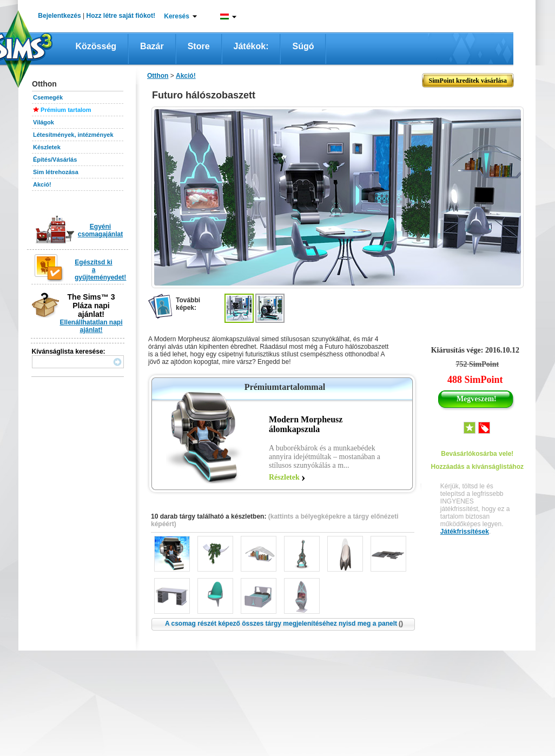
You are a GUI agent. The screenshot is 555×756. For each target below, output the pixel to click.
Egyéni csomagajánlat (100, 230)
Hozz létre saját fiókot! (121, 16)
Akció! (42, 184)
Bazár (152, 46)
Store (199, 46)
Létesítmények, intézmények (73, 135)
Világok (44, 122)
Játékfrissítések (465, 532)
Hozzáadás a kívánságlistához (477, 467)
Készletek (47, 147)
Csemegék (48, 97)
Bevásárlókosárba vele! (477, 454)
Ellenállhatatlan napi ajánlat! (91, 326)
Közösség (96, 46)
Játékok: (251, 46)
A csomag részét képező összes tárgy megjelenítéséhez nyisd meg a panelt (284, 624)
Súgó (303, 46)
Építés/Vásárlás (55, 160)
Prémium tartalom (66, 110)
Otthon (158, 76)
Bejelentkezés (59, 16)
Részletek (284, 477)
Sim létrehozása (56, 172)
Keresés (177, 16)
